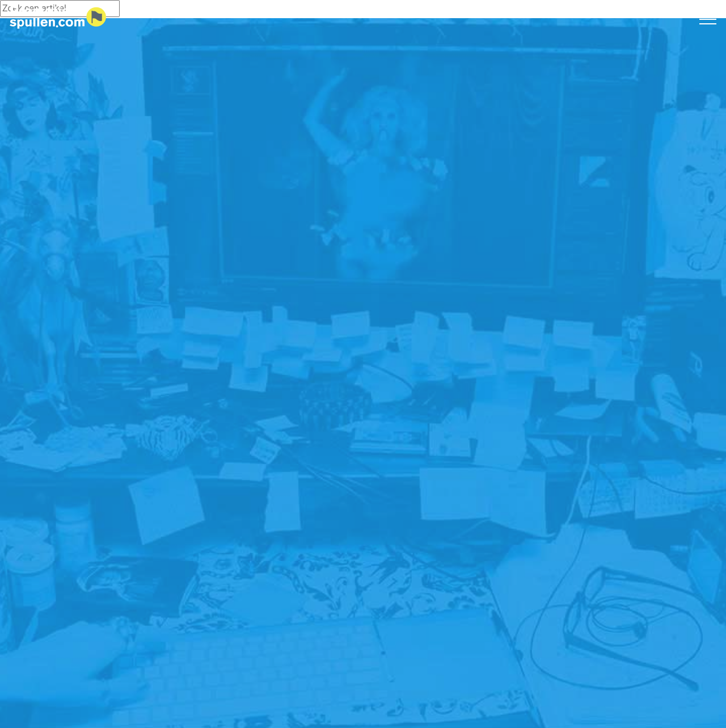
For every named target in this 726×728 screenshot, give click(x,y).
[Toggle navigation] (708, 19)
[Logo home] (58, 18)
